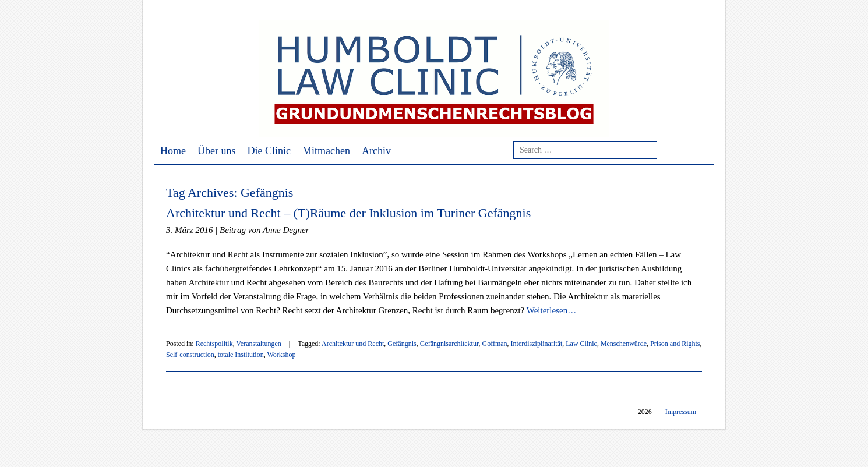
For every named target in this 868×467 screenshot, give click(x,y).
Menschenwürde (624, 344)
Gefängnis (402, 344)
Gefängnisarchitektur (449, 344)
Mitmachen (326, 151)
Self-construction (190, 355)
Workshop (281, 355)
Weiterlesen (551, 310)
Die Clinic (269, 151)
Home (173, 151)
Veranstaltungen (258, 344)
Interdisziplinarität (537, 344)
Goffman (494, 344)
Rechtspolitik (214, 344)
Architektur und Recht (353, 344)
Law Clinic (581, 344)
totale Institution (241, 355)
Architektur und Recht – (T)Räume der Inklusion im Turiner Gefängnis (348, 213)
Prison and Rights (675, 344)
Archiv (376, 151)
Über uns (217, 151)
